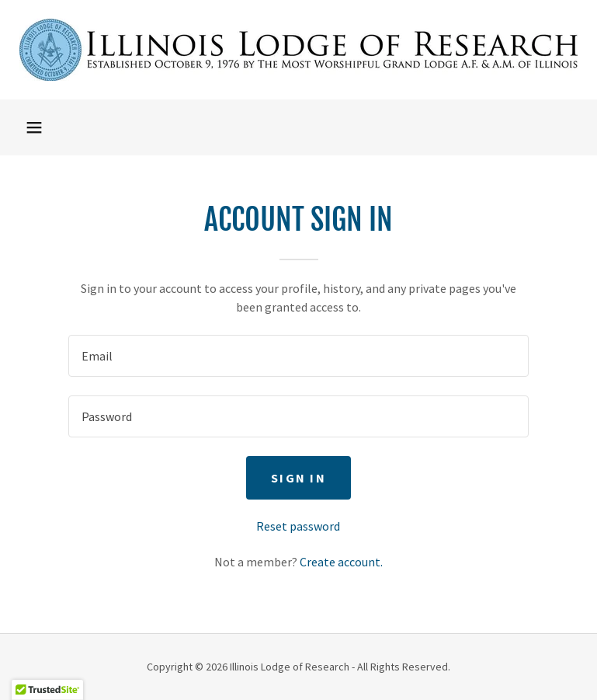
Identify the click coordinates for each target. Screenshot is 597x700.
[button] (34, 127)
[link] (298, 50)
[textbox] (298, 356)
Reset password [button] (298, 526)
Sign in (298, 478)
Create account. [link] (341, 562)
